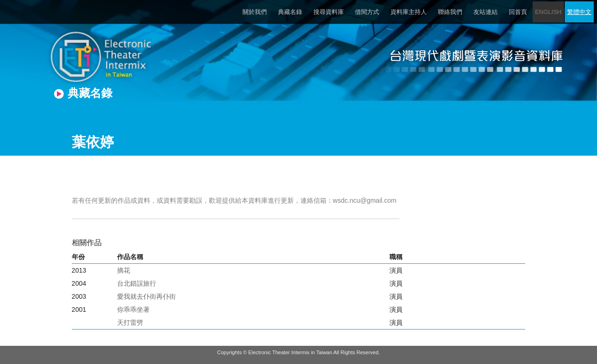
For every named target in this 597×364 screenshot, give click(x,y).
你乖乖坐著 (133, 309)
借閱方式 (367, 12)
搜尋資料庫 (329, 12)
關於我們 (255, 12)
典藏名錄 (290, 12)
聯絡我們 (450, 12)
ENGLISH (548, 12)
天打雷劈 (130, 323)
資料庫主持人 (409, 12)
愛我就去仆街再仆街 (146, 296)
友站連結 (486, 12)
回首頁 (518, 12)
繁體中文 (579, 12)
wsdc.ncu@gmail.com (365, 200)
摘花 (124, 270)
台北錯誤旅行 (137, 283)
